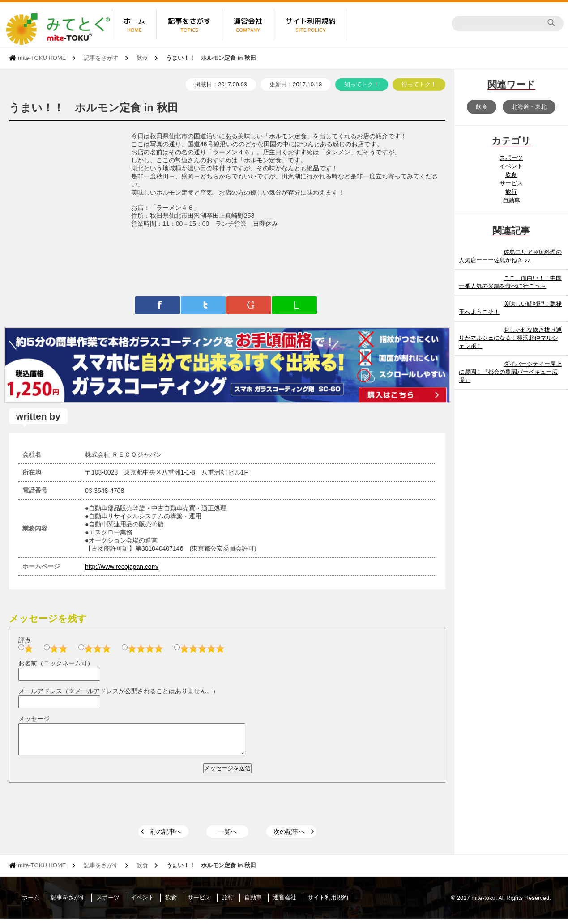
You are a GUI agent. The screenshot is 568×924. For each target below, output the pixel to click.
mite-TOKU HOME (42, 58)
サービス (511, 183)
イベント (511, 166)
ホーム (31, 903)
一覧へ (227, 837)
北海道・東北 (529, 107)
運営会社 (285, 903)
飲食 (142, 58)
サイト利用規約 (328, 903)
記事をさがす (101, 58)
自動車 (511, 200)
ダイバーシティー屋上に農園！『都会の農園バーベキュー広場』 (510, 372)
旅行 (511, 192)
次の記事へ (289, 837)
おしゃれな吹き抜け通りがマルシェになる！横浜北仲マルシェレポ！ (510, 338)
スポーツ (511, 158)
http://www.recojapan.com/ (122, 567)
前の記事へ (166, 837)
